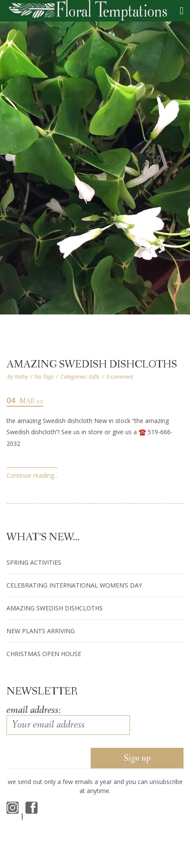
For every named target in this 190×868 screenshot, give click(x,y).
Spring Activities (34, 562)
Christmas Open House (44, 654)
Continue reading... (32, 475)
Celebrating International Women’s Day (74, 585)
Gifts (94, 376)
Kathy (21, 376)
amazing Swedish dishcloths (92, 365)
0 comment (120, 376)
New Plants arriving (41, 631)
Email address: (33, 710)
